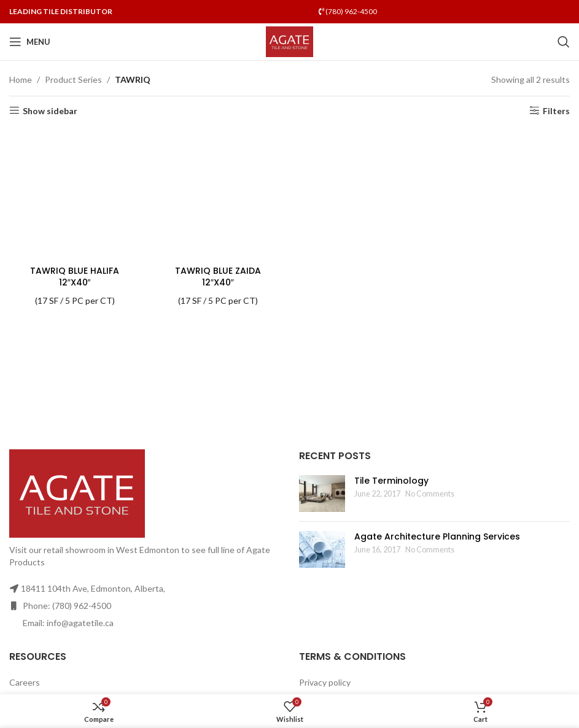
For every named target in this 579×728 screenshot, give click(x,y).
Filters (556, 110)
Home (21, 79)
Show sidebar (50, 110)
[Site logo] (289, 41)
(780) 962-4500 (348, 11)
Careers (25, 682)
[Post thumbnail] (322, 494)
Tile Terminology (391, 481)
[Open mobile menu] (30, 42)
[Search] (564, 42)
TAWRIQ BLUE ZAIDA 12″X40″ (218, 277)
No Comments (430, 494)
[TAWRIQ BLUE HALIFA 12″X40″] (75, 194)
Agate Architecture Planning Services (437, 536)
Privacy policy (325, 682)
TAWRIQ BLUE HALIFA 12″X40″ (75, 277)
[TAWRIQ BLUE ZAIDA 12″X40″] (218, 194)
